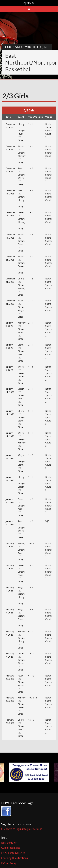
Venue (49, 117)
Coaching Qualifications (14, 858)
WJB (47, 521)
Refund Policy (9, 863)
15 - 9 (31, 720)
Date (8, 117)
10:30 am (33, 698)
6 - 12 (31, 676)
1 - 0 (31, 609)
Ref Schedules (9, 843)
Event (21, 117)
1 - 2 (31, 168)
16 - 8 (31, 543)
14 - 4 (31, 654)
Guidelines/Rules (11, 848)
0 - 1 (31, 632)
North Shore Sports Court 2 (48, 131)
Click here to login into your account (21, 829)
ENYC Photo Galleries (13, 853)
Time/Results (35, 117)
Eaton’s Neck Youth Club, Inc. (27, 47)
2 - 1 (31, 124)
